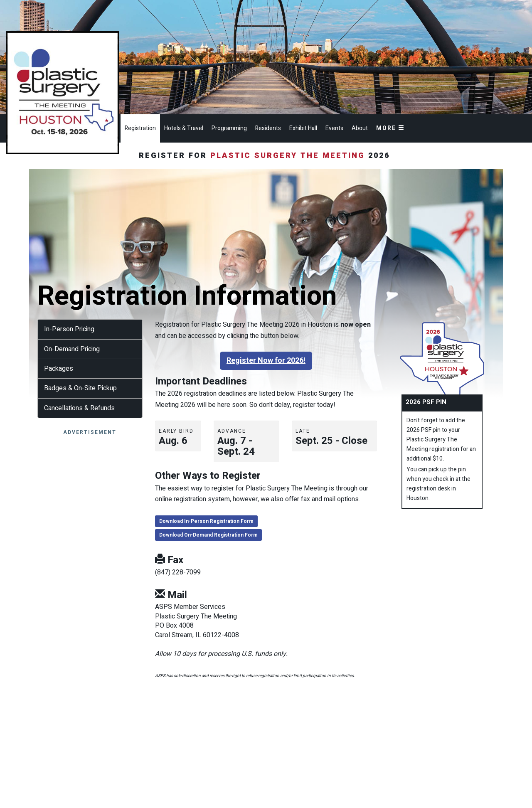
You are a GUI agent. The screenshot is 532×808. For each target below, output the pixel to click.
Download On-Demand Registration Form (208, 535)
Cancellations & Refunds (79, 408)
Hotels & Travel (184, 128)
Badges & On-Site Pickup (80, 388)
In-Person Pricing (69, 329)
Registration (140, 128)
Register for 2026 (266, 156)
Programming (229, 128)
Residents (268, 128)
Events (334, 128)
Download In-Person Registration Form (206, 521)
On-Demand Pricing (72, 349)
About (360, 128)
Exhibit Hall (303, 128)
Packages (59, 369)
